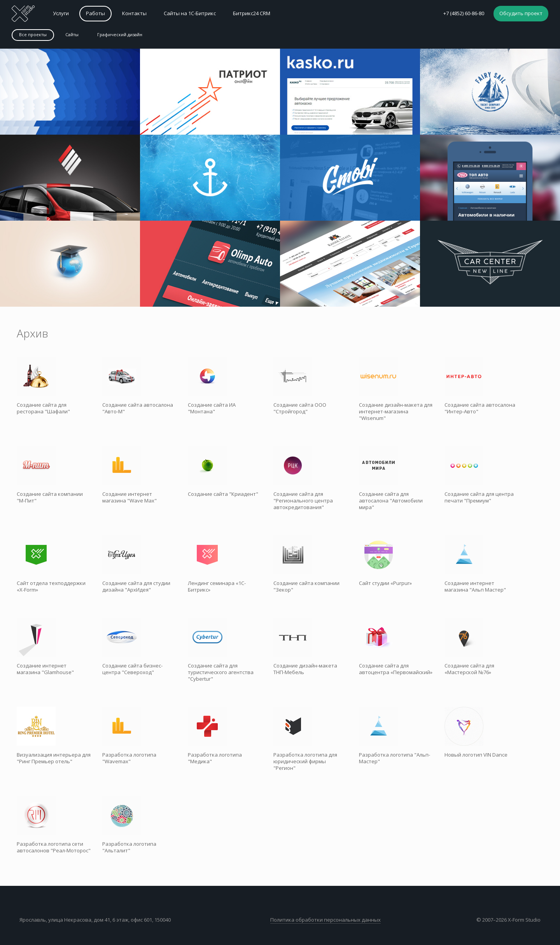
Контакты (134, 13)
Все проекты (33, 34)
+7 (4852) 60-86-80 (464, 13)
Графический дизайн (120, 34)
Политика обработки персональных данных (325, 920)
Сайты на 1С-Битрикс (190, 13)
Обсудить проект (521, 13)
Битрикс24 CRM (252, 13)
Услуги (61, 13)
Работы (95, 13)
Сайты (72, 34)
